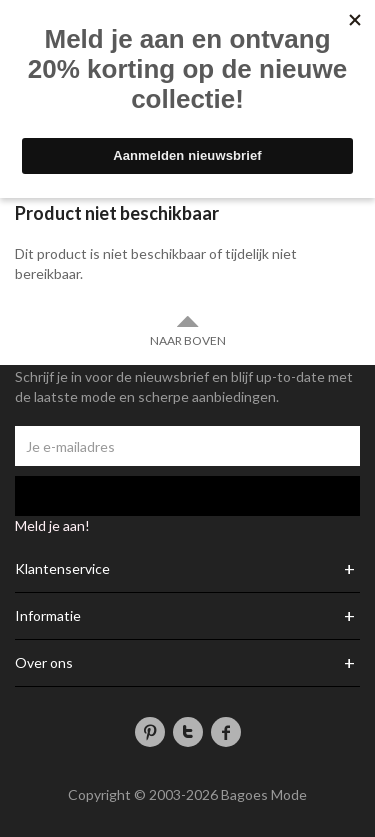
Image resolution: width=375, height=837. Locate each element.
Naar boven (188, 330)
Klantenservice (62, 569)
